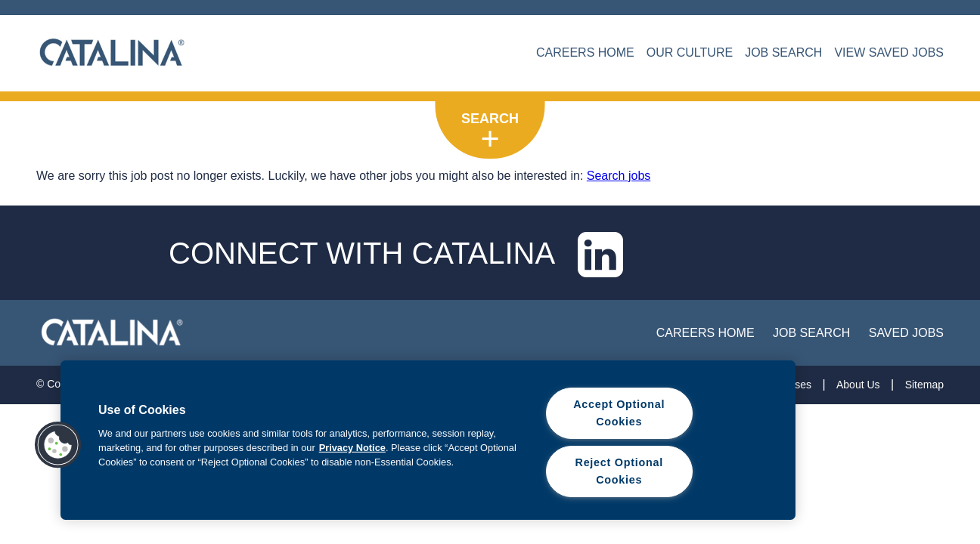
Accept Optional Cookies (619, 413)
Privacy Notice (352, 448)
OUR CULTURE (690, 53)
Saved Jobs (906, 333)
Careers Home (706, 333)
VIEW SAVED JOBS (889, 53)
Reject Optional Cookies (619, 471)
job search (811, 333)
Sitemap (924, 385)
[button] (58, 445)
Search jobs (619, 176)
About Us (858, 385)
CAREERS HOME (585, 53)
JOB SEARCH (783, 53)
